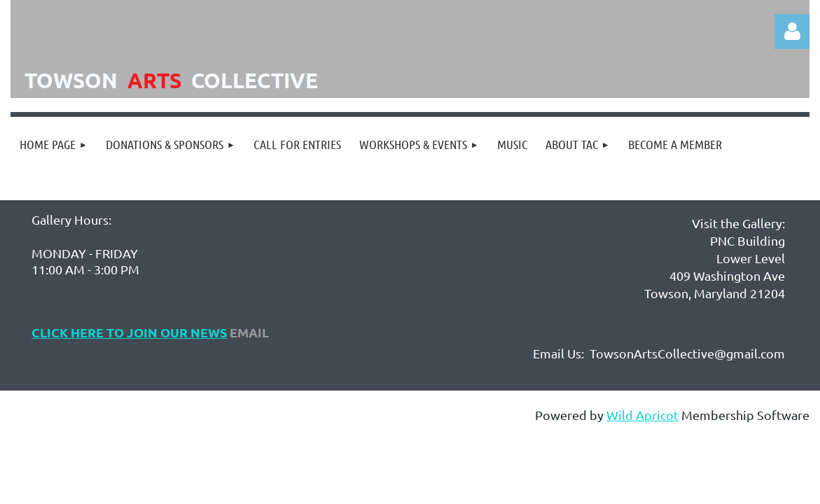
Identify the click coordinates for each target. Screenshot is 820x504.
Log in (792, 31)
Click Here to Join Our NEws (129, 332)
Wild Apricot (642, 415)
